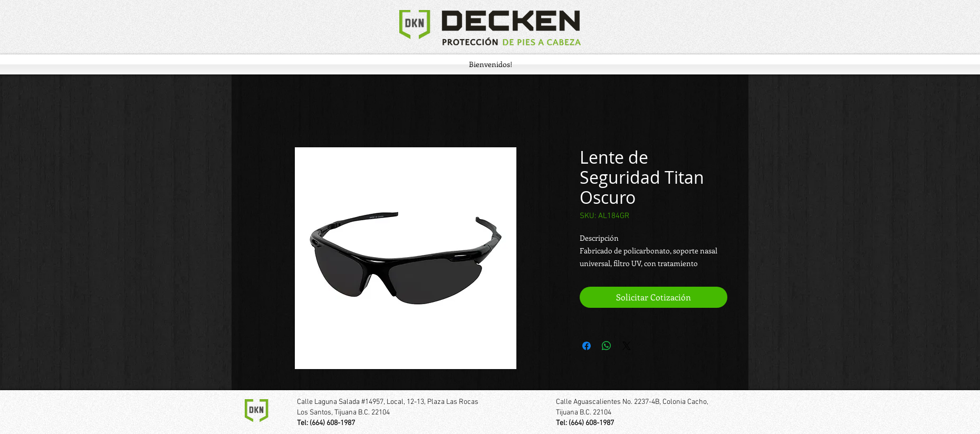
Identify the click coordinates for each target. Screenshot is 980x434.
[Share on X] (627, 346)
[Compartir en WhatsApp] (607, 346)
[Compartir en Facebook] (587, 346)
